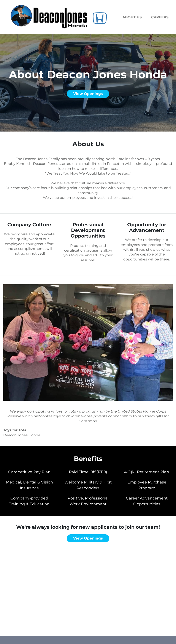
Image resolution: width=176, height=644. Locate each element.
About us (132, 17)
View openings (88, 94)
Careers (160, 17)
